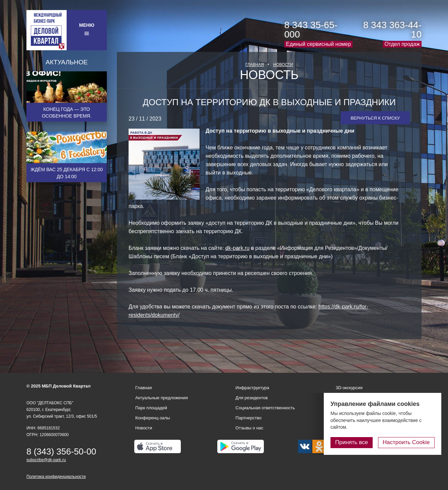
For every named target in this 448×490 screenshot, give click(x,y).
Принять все (352, 442)
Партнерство (248, 418)
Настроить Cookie (406, 442)
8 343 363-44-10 (392, 30)
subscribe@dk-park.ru (46, 460)
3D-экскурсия (349, 388)
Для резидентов (251, 398)
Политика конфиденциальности (56, 477)
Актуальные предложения (162, 398)
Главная (255, 65)
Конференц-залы (153, 418)
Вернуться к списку (375, 118)
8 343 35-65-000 (311, 30)
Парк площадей (151, 408)
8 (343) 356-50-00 (61, 451)
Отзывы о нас (249, 428)
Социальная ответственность (265, 408)
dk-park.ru (237, 248)
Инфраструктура (252, 388)
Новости (283, 65)
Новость (269, 75)
